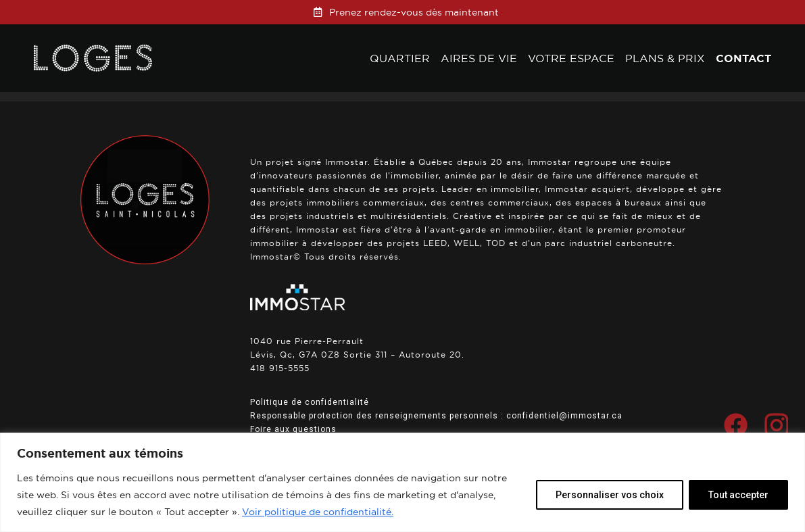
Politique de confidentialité (310, 402)
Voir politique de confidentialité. (318, 512)
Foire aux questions (293, 429)
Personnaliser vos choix (610, 495)
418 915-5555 (280, 368)
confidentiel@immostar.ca (564, 416)
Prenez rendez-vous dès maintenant (414, 12)
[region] (402, 482)
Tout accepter (738, 495)
